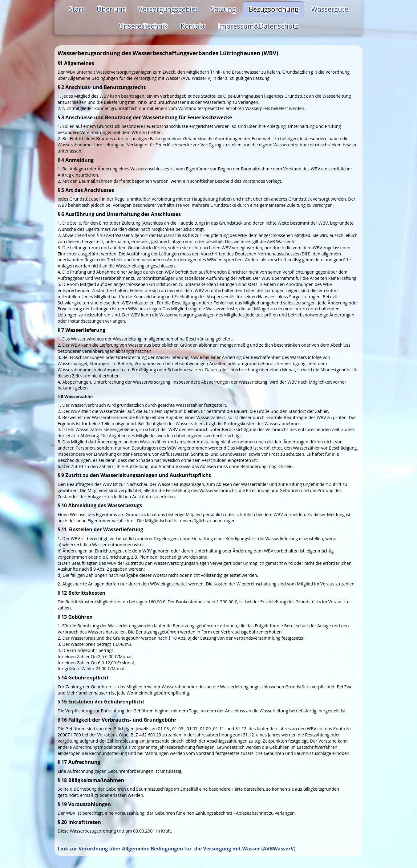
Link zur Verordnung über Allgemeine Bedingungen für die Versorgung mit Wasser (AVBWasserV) (177, 849)
